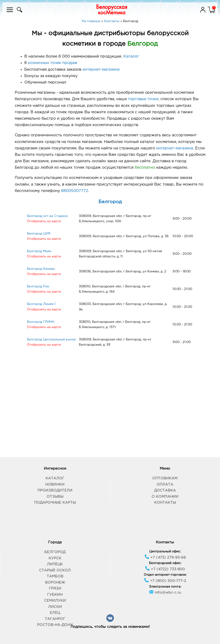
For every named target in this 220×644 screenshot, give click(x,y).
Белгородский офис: (165, 563)
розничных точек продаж (53, 63)
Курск (55, 558)
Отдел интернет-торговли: (165, 575)
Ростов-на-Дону (55, 625)
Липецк (55, 564)
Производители (55, 490)
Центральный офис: (165, 552)
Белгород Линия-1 (41, 304)
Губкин (55, 595)
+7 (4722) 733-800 (165, 569)
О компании (165, 497)
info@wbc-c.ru (165, 592)
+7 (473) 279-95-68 (165, 558)
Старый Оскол (55, 570)
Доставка (165, 490)
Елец (55, 613)
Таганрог (55, 619)
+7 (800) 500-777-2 (165, 581)
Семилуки (55, 601)
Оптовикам (165, 478)
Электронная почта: (165, 587)
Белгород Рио (38, 287)
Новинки (55, 484)
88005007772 (75, 191)
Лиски (55, 607)
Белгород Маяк (39, 251)
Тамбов (55, 576)
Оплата (165, 484)
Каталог (131, 57)
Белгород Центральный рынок (51, 340)
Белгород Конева (41, 269)
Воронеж (55, 583)
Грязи (55, 588)
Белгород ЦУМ (39, 234)
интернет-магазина (101, 70)
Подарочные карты (55, 503)
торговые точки (143, 99)
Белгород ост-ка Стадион (47, 216)
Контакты (165, 503)
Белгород (110, 202)
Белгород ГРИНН (41, 322)
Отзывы (55, 497)
